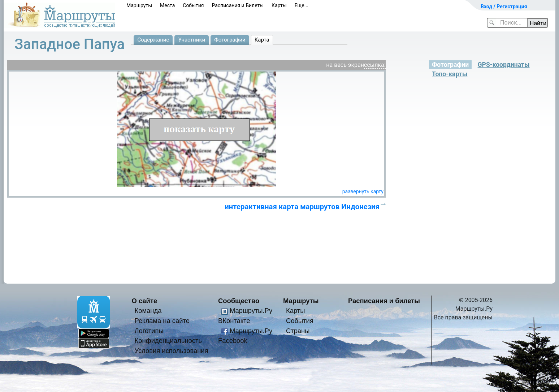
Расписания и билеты (384, 301)
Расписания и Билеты (238, 5)
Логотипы (149, 331)
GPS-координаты (504, 65)
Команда (148, 311)
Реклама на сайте (162, 321)
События (193, 5)
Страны (298, 331)
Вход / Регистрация (504, 7)
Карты (279, 5)
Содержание (153, 40)
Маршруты (139, 5)
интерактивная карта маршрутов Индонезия (302, 207)
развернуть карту (363, 191)
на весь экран (345, 65)
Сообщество (239, 301)
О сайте (145, 301)
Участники (192, 40)
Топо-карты (450, 74)
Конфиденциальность (168, 341)
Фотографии (230, 40)
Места (167, 5)
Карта (262, 40)
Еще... (302, 5)
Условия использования (171, 351)
